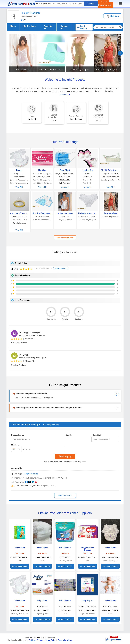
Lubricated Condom (19, 217)
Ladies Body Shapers (80, 70)
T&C (71, 462)
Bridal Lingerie (65, 217)
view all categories (65, 238)
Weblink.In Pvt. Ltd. (36, 640)
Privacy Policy (81, 462)
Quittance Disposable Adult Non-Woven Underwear (88, 217)
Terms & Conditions (65, 640)
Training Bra (88, 180)
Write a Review (61, 269)
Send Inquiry (65, 456)
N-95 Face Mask (65, 177)
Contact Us (64, 27)
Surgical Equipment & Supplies (42, 213)
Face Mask (65, 170)
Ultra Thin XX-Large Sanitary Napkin (42, 180)
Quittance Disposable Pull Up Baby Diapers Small (19, 180)
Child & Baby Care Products (111, 170)
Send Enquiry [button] (82, 27)
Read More (65, 94)
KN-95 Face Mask (65, 180)
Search (91, 4)
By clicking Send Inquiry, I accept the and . (65, 462)
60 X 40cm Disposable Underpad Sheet (42, 217)
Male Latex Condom (19, 220)
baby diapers (19, 173)
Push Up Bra (88, 183)
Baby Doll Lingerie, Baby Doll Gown (108, 70)
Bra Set (88, 173)
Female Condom (19, 223)
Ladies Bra (88, 170)
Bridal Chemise (23, 70)
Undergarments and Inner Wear (88, 213)
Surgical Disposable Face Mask (65, 173)
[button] (113, 16)
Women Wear (111, 213)
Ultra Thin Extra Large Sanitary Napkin (42, 173)
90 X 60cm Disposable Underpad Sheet (42, 220)
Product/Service (18, 435)
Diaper (19, 170)
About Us (48, 27)
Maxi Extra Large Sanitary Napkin (42, 177)
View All (19, 187)
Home (13, 26)
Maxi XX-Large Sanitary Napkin (42, 183)
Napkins (42, 170)
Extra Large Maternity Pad (111, 180)
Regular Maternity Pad (111, 177)
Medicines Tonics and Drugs (19, 213)
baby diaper (20, 548)
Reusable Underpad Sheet (51, 70)
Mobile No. (15, 445)
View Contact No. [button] (65, 495)
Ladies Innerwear (65, 213)
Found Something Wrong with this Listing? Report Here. (35, 486)
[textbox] (70, 4)
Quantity (69, 435)
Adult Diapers (19, 177)
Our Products (30, 27)
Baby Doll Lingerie (65, 220)
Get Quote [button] (20, 554)
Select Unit (97, 435)
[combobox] (16, 449)
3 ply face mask (65, 183)
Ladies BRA (88, 177)
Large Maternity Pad (111, 173)
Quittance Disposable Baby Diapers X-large (19, 183)
